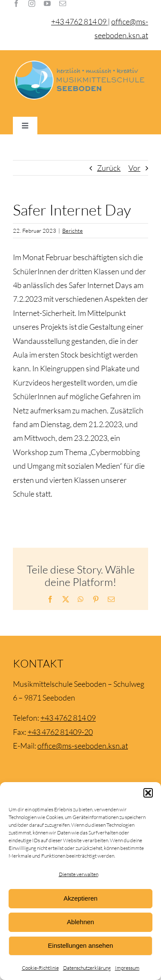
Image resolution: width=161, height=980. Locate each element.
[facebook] (16, 3)
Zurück (109, 168)
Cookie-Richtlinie (40, 968)
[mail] (63, 3)
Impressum (127, 968)
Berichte (73, 231)
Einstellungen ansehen (81, 945)
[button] (148, 793)
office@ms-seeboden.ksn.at (83, 746)
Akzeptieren (80, 898)
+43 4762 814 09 (68, 718)
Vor (134, 168)
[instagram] (32, 3)
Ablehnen (80, 922)
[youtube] (47, 3)
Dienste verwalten (79, 874)
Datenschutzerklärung (87, 968)
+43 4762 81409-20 (60, 732)
